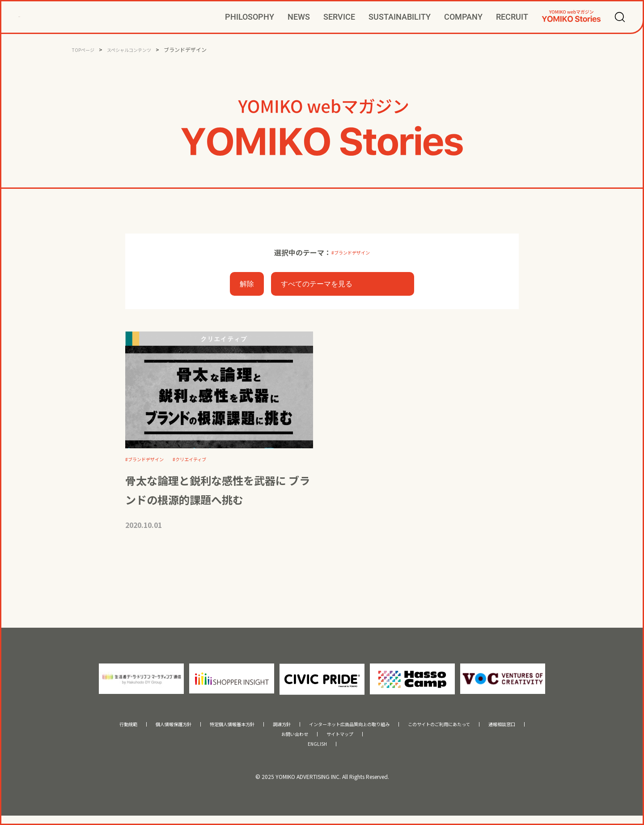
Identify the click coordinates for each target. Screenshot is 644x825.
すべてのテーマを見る (317, 285)
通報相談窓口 (554, 729)
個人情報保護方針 (131, 729)
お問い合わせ (289, 740)
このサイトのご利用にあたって (473, 729)
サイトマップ (345, 740)
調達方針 (267, 729)
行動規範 (75, 729)
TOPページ (85, 49)
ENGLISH (317, 752)
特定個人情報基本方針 (205, 729)
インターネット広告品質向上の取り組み (355, 729)
